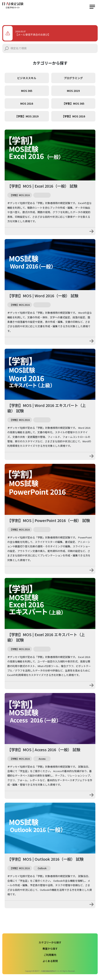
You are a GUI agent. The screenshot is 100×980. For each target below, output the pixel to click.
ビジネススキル (27, 78)
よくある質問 (50, 961)
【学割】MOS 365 (73, 103)
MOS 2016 (27, 103)
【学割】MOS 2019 (27, 116)
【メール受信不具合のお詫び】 (33, 35)
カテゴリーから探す (50, 942)
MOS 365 (27, 91)
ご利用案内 (50, 955)
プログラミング (73, 78)
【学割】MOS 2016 (73, 116)
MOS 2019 (73, 91)
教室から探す (50, 949)
